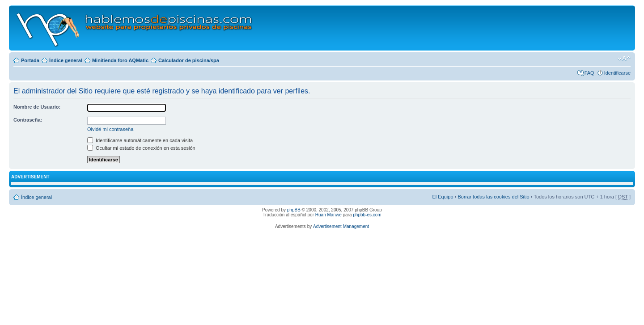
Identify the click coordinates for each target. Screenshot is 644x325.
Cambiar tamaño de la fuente (624, 59)
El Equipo (443, 197)
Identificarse (617, 73)
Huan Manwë (328, 215)
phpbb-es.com (367, 215)
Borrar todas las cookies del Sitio (493, 197)
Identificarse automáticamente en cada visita (140, 140)
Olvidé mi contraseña (110, 129)
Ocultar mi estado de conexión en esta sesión (141, 148)
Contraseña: (28, 120)
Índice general (66, 60)
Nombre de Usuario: (37, 107)
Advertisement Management (341, 226)
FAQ (589, 73)
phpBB (294, 210)
